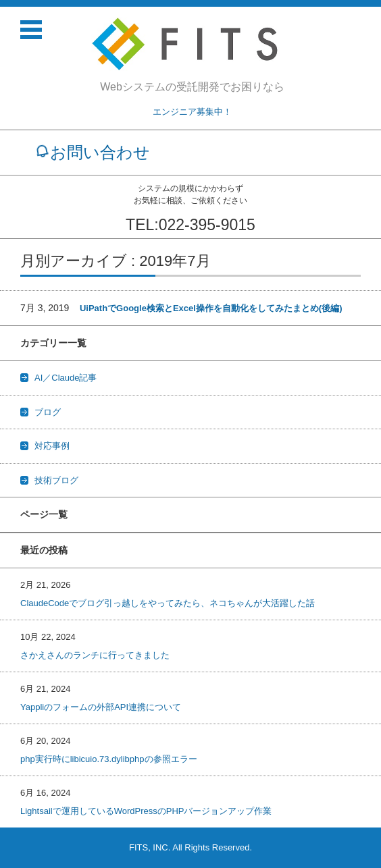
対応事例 (52, 446)
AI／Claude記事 (66, 378)
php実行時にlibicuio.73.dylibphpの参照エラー (109, 759)
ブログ (48, 412)
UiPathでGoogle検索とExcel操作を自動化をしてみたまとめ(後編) (211, 308)
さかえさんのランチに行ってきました (95, 655)
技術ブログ (56, 480)
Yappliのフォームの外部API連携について (101, 707)
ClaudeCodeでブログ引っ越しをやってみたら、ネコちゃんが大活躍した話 (168, 603)
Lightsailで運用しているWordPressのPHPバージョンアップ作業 (146, 811)
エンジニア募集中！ (192, 112)
